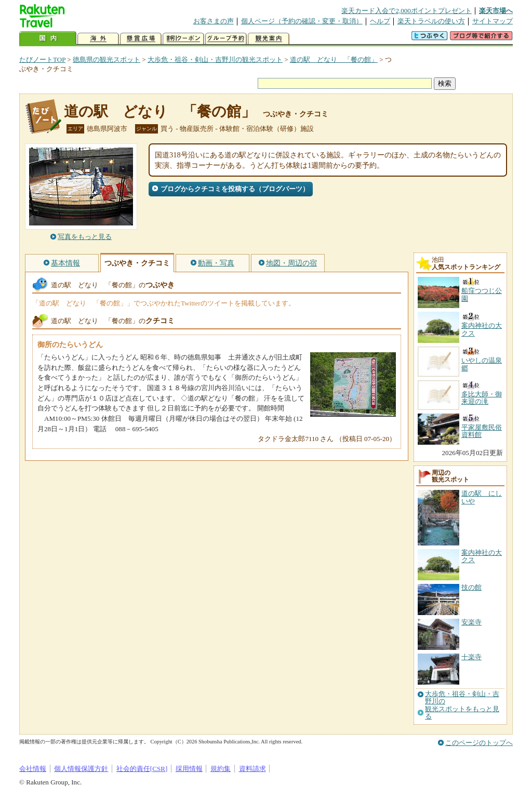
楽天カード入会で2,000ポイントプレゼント (407, 11)
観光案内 (269, 39)
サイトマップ (493, 21)
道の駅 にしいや (482, 497)
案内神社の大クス (482, 556)
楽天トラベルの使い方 (431, 21)
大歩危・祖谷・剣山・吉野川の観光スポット (215, 59)
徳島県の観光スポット (107, 59)
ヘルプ (380, 21)
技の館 (471, 587)
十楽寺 (471, 657)
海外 (98, 39)
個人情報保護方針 (81, 769)
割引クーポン (183, 39)
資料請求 (252, 769)
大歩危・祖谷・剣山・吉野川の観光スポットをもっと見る (462, 705)
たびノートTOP (42, 59)
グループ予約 (226, 39)
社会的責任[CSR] (142, 769)
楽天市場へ (496, 11)
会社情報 (33, 769)
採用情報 (189, 769)
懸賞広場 (141, 39)
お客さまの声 (214, 21)
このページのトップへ (479, 743)
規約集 (221, 769)
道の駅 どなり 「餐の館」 (334, 59)
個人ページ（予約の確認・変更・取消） (302, 21)
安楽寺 (471, 622)
